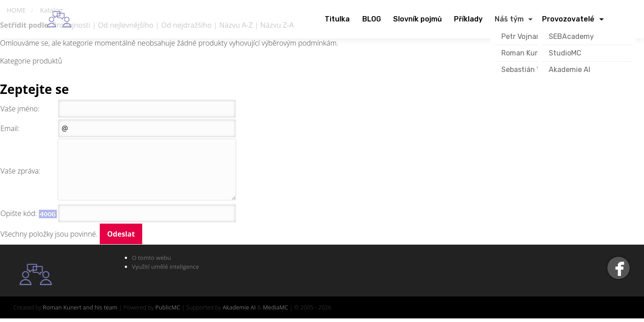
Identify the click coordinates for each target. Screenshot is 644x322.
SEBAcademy (571, 36)
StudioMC (565, 53)
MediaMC (275, 307)
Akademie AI (570, 70)
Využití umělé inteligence (165, 267)
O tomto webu (151, 258)
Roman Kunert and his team (80, 307)
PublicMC (168, 307)
